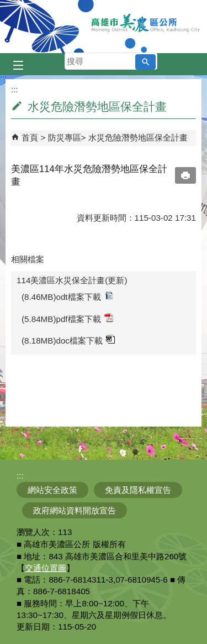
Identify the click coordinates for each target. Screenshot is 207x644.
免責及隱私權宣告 (138, 490)
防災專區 (65, 137)
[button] (145, 62)
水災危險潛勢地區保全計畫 (138, 137)
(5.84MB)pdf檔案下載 (67, 318)
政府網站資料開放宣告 (75, 510)
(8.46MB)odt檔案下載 (67, 296)
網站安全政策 (52, 490)
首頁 (30, 137)
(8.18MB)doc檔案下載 (68, 340)
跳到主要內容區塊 (6, 6)
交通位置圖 (46, 568)
